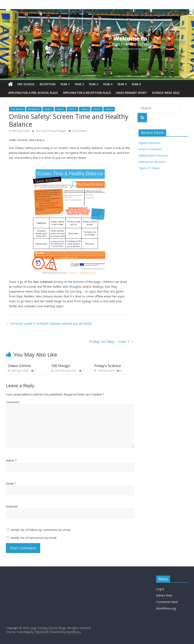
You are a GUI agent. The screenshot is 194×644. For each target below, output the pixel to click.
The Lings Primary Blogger (51, 131)
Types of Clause (149, 168)
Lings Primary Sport (131, 93)
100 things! (61, 366)
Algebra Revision (149, 143)
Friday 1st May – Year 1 (111, 341)
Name (11, 460)
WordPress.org (166, 608)
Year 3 (93, 84)
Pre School (26, 84)
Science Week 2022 (166, 93)
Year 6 (136, 84)
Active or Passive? (150, 149)
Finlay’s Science (108, 366)
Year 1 (65, 84)
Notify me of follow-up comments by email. (41, 530)
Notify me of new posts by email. (34, 538)
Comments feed (167, 602)
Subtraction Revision (152, 162)
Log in (160, 589)
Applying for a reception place (87, 93)
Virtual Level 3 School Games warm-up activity (49, 323)
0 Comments (78, 131)
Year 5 (122, 84)
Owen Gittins (19, 366)
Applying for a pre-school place (33, 93)
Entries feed (164, 595)
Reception (48, 84)
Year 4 (108, 84)
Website (12, 506)
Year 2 (79, 84)
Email (11, 483)
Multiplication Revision (153, 155)
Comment (13, 402)
